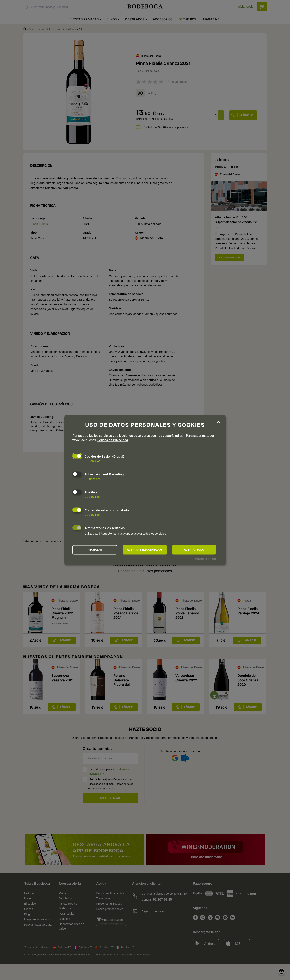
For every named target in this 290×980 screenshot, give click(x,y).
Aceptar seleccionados (145, 550)
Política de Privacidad (113, 440)
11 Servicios (93, 479)
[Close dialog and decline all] (219, 421)
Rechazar (95, 550)
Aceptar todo (194, 550)
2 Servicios (92, 497)
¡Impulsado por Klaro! (205, 559)
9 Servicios (92, 461)
